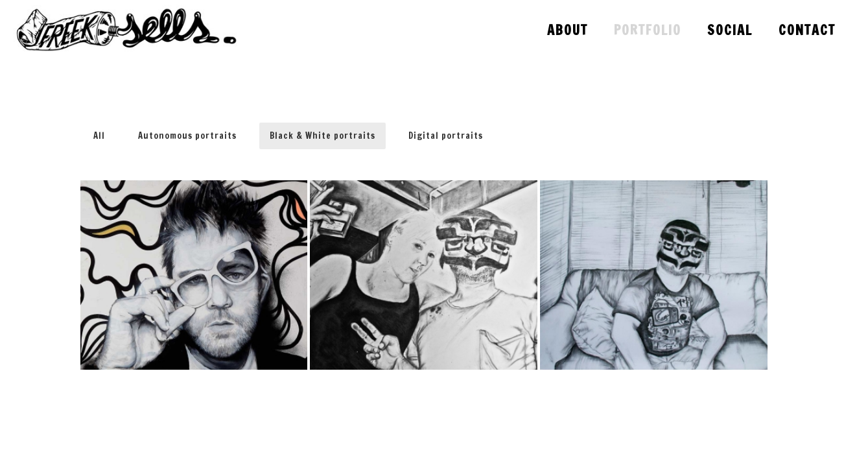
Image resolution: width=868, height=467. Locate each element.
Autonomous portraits (187, 136)
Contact (807, 30)
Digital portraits (446, 136)
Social (730, 30)
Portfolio (648, 30)
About (568, 30)
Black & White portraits (323, 136)
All (99, 136)
